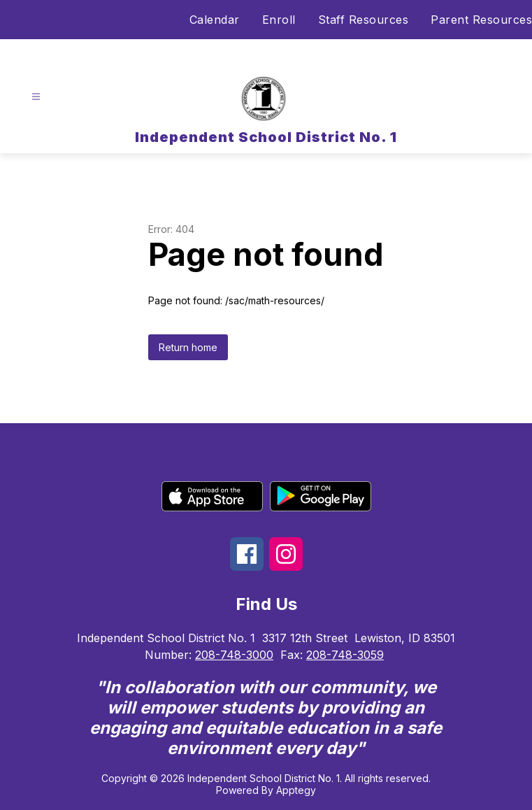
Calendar (215, 20)
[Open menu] (36, 97)
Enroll (279, 20)
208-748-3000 (234, 655)
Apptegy (296, 790)
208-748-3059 (345, 655)
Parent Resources (481, 20)
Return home (188, 347)
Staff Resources (364, 20)
